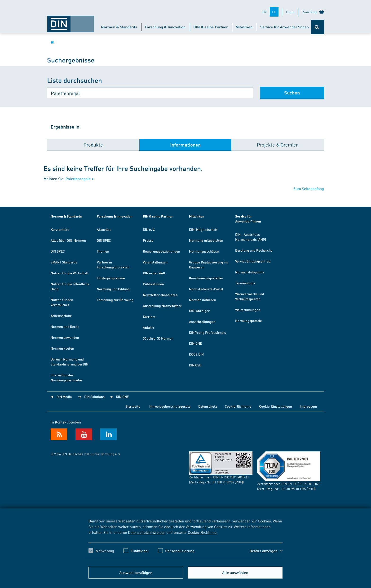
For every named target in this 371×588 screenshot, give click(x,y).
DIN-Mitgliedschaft (203, 229)
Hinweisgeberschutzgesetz (170, 406)
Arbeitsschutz (61, 316)
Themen (103, 251)
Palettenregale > (80, 179)
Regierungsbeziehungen (161, 251)
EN (265, 12)
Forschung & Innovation (165, 27)
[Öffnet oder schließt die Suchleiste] (317, 27)
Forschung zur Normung (115, 300)
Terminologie (245, 283)
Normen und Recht (65, 326)
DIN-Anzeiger (199, 311)
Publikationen (153, 284)
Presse (148, 240)
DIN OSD (195, 365)
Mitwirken (244, 27)
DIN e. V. (149, 229)
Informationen (185, 145)
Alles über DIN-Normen (68, 240)
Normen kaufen (62, 348)
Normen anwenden (65, 337)
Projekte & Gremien (278, 145)
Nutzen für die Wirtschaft (70, 273)
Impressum (308, 406)
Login (290, 12)
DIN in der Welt (154, 273)
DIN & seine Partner (211, 27)
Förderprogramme (111, 278)
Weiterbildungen (248, 310)
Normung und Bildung (113, 289)
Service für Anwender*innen (285, 27)
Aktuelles (104, 229)
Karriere (149, 316)
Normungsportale (249, 321)
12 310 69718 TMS (293, 489)
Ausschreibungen (202, 321)
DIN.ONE (195, 343)
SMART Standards (64, 262)
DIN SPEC (58, 251)
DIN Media (64, 396)
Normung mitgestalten (206, 240)
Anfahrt (149, 327)
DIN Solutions (94, 396)
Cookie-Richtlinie (202, 532)
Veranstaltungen (155, 262)
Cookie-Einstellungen (276, 406)
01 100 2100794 (223, 482)
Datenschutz (208, 406)
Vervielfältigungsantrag (253, 261)
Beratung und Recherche (254, 250)
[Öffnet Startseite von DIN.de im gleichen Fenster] (71, 22)
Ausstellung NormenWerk (162, 306)
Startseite (133, 406)
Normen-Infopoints (250, 272)
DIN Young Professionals (208, 332)
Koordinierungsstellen (206, 278)
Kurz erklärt (60, 229)
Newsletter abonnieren (160, 295)
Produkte (93, 145)
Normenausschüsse (204, 251)
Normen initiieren (203, 300)
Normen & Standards (119, 27)
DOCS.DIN (196, 354)
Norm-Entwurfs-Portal (206, 289)
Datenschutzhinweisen (147, 532)
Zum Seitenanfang (309, 189)
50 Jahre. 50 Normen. (159, 338)
